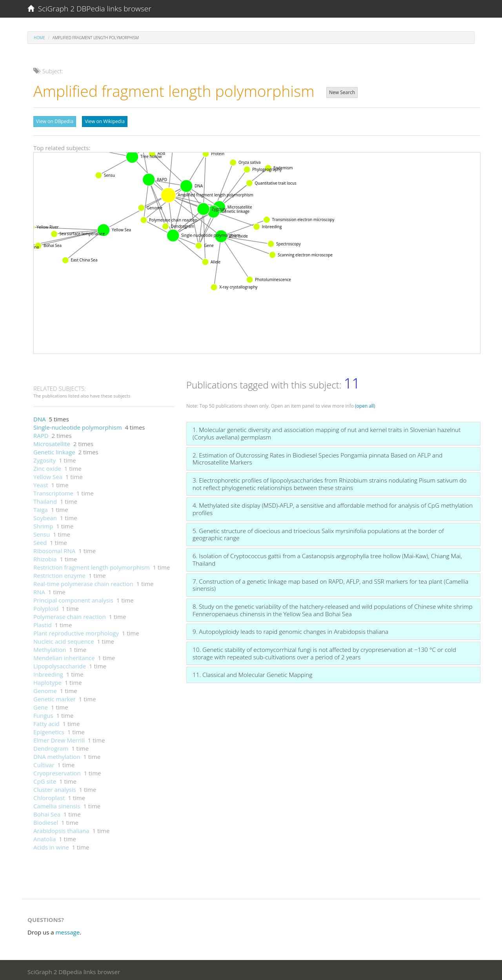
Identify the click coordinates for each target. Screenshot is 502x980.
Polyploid (46, 606)
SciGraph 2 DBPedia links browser (89, 9)
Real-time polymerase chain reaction (83, 582)
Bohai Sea (47, 812)
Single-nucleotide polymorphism (78, 425)
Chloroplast (49, 796)
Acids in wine (51, 845)
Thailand (45, 499)
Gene (41, 705)
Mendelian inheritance (64, 656)
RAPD (41, 434)
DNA (40, 417)
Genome (45, 689)
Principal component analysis (73, 598)
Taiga (41, 508)
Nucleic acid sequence (64, 639)
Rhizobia (45, 557)
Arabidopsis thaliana (61, 829)
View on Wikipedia (105, 121)
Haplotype (47, 681)
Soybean (45, 516)
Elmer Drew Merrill (59, 738)
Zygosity (45, 458)
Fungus (43, 713)
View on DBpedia (55, 121)
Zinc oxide (47, 466)
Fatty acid (46, 722)
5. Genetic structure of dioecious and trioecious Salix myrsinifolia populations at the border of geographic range (318, 533)
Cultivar (44, 763)
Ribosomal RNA (54, 549)
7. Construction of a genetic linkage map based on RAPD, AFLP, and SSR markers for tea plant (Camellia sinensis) (330, 583)
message (68, 930)
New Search (342, 92)
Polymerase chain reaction (70, 615)
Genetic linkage (54, 450)
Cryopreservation (57, 771)
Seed (40, 541)
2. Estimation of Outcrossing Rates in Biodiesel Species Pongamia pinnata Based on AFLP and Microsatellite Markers (317, 457)
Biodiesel (46, 820)
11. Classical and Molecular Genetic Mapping (252, 673)
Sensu (42, 532)
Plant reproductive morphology (76, 631)
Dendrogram (51, 746)
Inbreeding (48, 672)
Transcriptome (53, 491)
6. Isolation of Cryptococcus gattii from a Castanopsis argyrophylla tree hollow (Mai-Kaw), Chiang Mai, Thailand (327, 558)
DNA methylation (57, 755)
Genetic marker (55, 697)
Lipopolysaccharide (60, 664)
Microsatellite (52, 442)
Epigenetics (49, 730)
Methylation (50, 648)
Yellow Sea (48, 475)
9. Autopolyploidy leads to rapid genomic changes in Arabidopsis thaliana (290, 630)
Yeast (41, 483)
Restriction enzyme (59, 573)
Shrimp (43, 524)
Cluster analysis (55, 788)
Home (39, 38)
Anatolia (45, 837)
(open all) (365, 404)
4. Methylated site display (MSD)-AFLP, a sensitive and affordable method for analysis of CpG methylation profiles (333, 507)
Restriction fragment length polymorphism (92, 565)
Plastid (43, 623)
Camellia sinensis (57, 804)
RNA (39, 590)
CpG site (45, 779)
